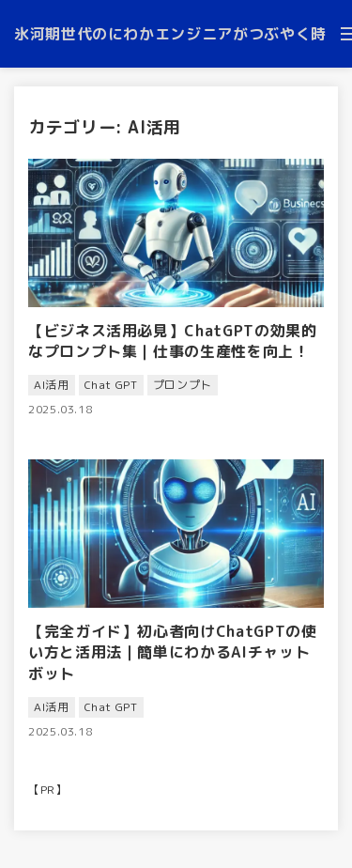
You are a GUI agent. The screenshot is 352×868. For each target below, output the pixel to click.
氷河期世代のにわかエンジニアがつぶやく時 (170, 34)
